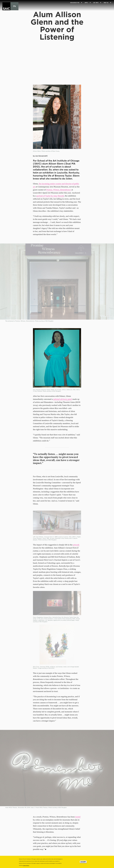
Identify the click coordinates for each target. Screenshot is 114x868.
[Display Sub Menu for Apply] (89, 3)
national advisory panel (63, 399)
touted (78, 817)
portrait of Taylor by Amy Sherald (50, 196)
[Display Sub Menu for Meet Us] (110, 3)
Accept (83, 862)
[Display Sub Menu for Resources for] (81, 3)
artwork (76, 545)
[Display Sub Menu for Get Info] (100, 3)
